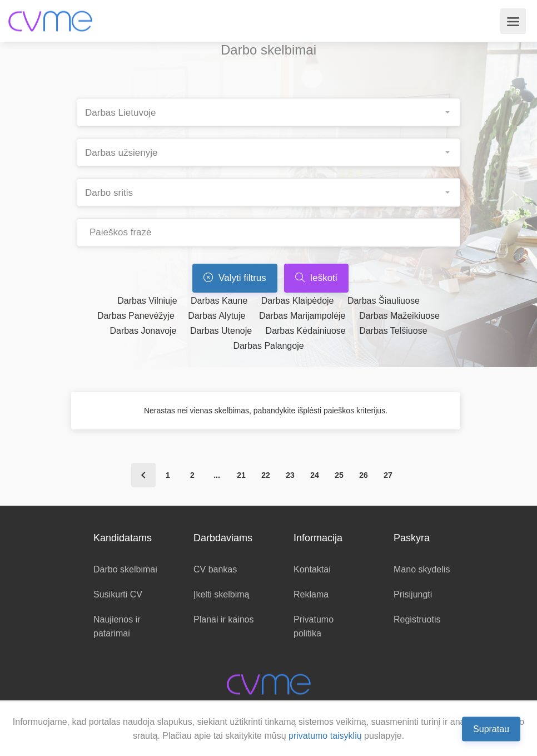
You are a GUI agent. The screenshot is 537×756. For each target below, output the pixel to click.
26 (364, 475)
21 (241, 475)
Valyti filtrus (235, 278)
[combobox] (268, 112)
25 (339, 475)
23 (290, 475)
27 (388, 475)
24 (315, 475)
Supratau (491, 728)
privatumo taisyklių (325, 736)
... (217, 475)
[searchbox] (273, 109)
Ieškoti (316, 278)
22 (266, 475)
